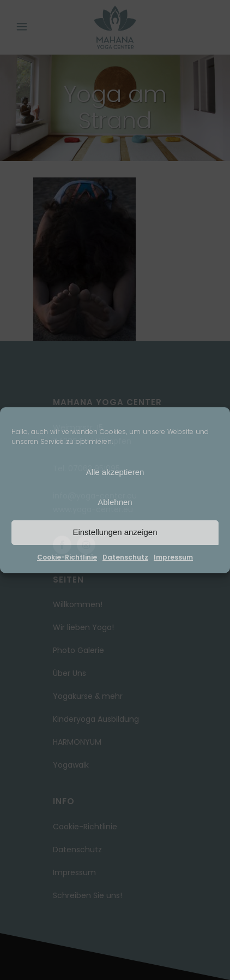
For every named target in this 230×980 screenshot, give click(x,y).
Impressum (173, 557)
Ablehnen (115, 502)
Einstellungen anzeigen (115, 532)
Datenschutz (125, 557)
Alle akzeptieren (115, 472)
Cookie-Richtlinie (67, 557)
